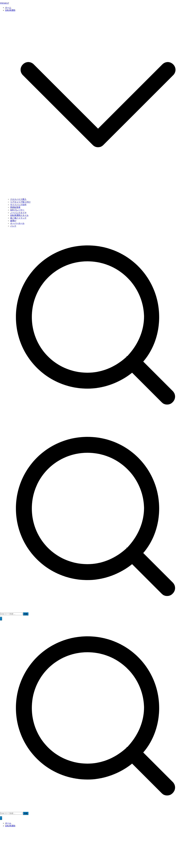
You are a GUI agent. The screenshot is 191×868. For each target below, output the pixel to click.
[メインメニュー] (1, 619)
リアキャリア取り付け (20, 202)
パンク (13, 226)
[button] (98, 197)
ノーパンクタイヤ (18, 213)
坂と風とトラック (18, 218)
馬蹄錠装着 (15, 207)
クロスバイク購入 (18, 199)
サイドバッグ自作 (18, 205)
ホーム (8, 8)
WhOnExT (4, 3)
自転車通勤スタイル (19, 215)
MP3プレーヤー (17, 210)
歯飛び (13, 221)
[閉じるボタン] (1, 819)
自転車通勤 (10, 826)
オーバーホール (17, 223)
